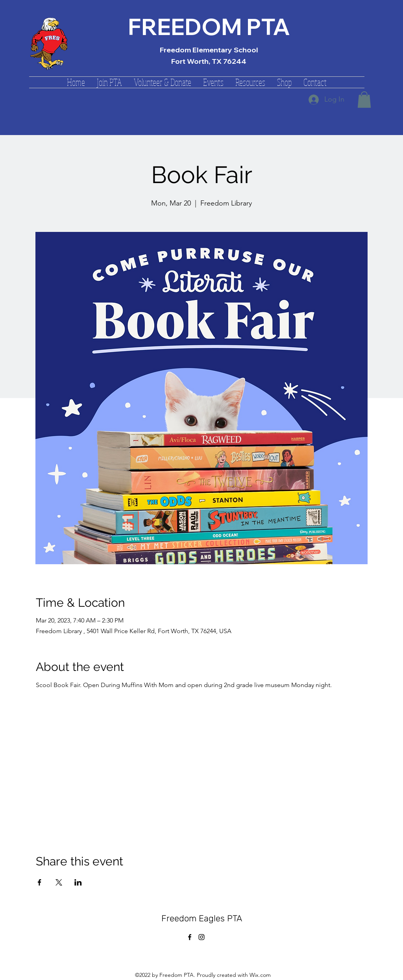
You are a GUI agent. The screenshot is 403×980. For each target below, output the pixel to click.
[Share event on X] (59, 882)
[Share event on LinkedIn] (78, 882)
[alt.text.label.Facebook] (190, 937)
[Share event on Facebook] (40, 882)
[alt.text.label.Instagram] (201, 937)
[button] (109, 82)
